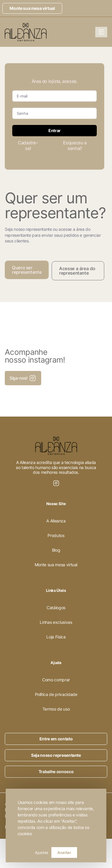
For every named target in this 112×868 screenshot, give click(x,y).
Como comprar (56, 680)
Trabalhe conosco (56, 772)
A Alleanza (56, 521)
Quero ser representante (27, 270)
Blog (56, 550)
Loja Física (56, 637)
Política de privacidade (56, 694)
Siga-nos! (23, 378)
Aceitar (64, 852)
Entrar (55, 130)
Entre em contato (56, 739)
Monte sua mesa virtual (32, 8)
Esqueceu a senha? (75, 146)
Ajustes (42, 852)
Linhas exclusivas (56, 622)
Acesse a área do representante (77, 271)
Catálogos (56, 608)
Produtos (56, 535)
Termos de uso (56, 709)
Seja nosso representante (56, 755)
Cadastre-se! (28, 146)
